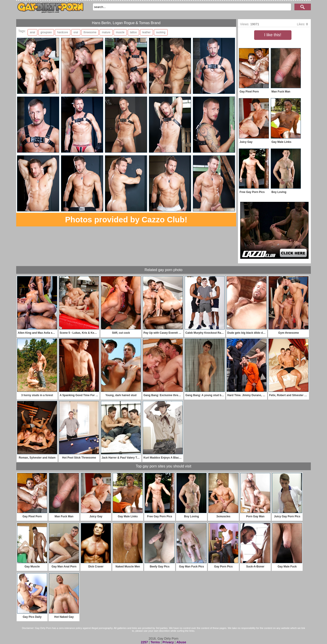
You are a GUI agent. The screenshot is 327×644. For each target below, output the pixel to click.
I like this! (273, 35)
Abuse (181, 642)
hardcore (63, 32)
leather (147, 32)
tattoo (133, 32)
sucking (161, 32)
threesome (90, 32)
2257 (144, 642)
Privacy (168, 642)
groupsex (46, 32)
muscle (120, 32)
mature (106, 32)
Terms (155, 642)
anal (32, 32)
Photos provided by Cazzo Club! (126, 219)
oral (76, 32)
